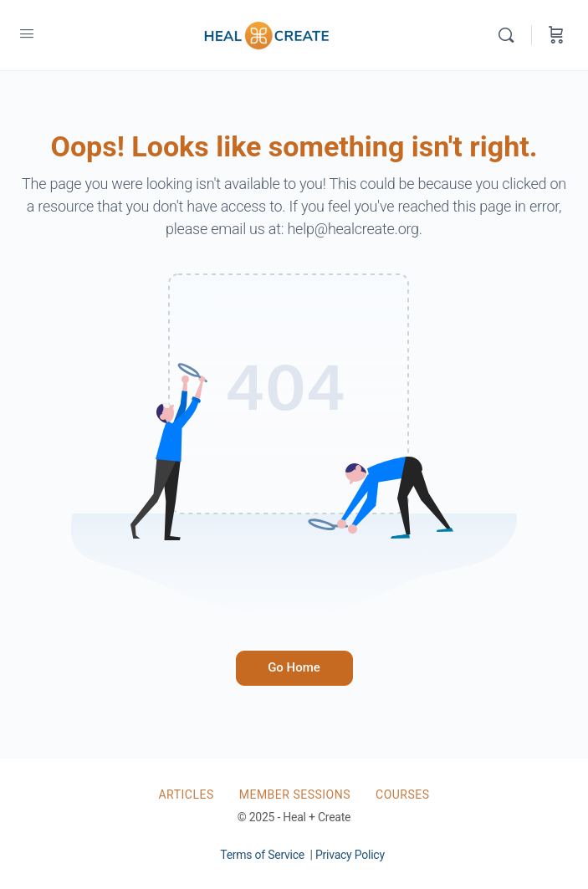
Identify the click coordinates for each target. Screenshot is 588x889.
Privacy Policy (350, 855)
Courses (403, 794)
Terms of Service (262, 855)
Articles (186, 794)
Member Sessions (295, 794)
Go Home (294, 667)
